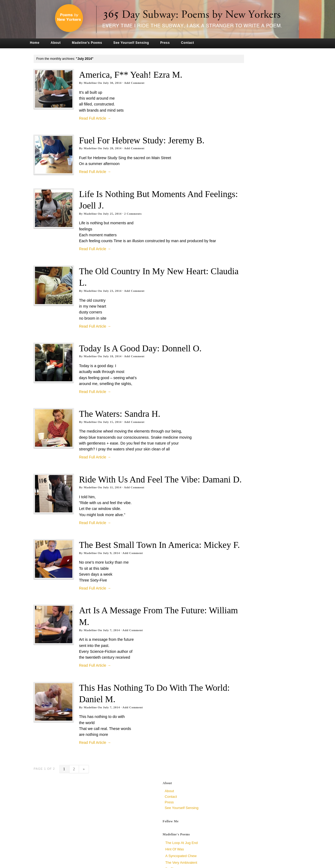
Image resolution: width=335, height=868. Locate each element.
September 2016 (239, 349)
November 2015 (238, 405)
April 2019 (234, 248)
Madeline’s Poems (97, 43)
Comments (143, 225)
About (66, 43)
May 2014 (233, 506)
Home (45, 43)
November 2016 (238, 338)
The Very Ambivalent (242, 136)
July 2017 (233, 293)
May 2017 (233, 305)
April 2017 (234, 310)
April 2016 (234, 377)
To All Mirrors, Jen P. (242, 162)
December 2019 (238, 220)
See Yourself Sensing (141, 43)
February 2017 (237, 321)
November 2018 (238, 254)
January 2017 (236, 327)
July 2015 (233, 428)
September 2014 (239, 484)
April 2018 (234, 276)
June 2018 (234, 265)
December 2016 (238, 333)
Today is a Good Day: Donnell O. (150, 366)
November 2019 (238, 226)
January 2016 (236, 394)
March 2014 (235, 518)
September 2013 (239, 546)
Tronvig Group (117, 862)
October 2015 (236, 411)
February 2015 (237, 456)
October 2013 (236, 540)
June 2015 (234, 433)
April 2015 (234, 445)
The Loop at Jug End (242, 116)
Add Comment (145, 83)
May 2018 (233, 271)
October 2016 (236, 344)
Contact (198, 43)
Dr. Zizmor (234, 142)
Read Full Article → (105, 118)
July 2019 (233, 237)
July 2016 (233, 361)
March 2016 (235, 383)
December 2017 (238, 288)
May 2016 (233, 372)
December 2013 (238, 534)
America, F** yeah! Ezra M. (141, 75)
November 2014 (238, 473)
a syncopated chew (242, 129)
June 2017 (234, 299)
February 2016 (237, 389)
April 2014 (234, 512)
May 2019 (233, 243)
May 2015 (233, 439)
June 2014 (234, 501)
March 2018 (235, 282)
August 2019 (236, 232)
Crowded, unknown (241, 188)
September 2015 (239, 417)
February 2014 (237, 523)
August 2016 (236, 355)
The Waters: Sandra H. (130, 431)
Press (175, 43)
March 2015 (235, 450)
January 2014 (236, 529)
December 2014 (238, 467)
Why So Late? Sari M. (243, 168)
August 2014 (236, 490)
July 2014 (233, 495)
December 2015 (238, 400)
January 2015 (236, 462)
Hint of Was (235, 122)
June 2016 (234, 366)
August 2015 (236, 422)
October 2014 (236, 478)
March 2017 (235, 316)
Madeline (100, 83)
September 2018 (239, 260)
